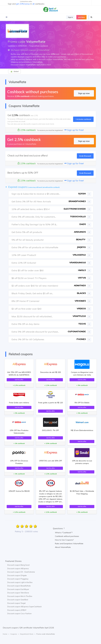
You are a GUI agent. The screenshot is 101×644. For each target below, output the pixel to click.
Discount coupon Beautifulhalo (19, 586)
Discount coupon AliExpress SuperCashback (24, 607)
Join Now (81, 17)
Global (14, 71)
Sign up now (84, 93)
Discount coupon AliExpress (18, 568)
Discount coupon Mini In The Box (20, 596)
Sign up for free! (74, 130)
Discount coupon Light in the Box (20, 582)
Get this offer (19, 380)
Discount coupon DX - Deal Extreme (21, 572)
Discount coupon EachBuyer (18, 589)
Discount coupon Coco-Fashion (19, 613)
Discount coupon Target (16, 603)
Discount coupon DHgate (17, 575)
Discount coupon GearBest (18, 600)
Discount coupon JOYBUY (17, 610)
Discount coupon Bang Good (18, 565)
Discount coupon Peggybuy (18, 579)
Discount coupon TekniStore (18, 593)
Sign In (70, 17)
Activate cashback (83, 119)
